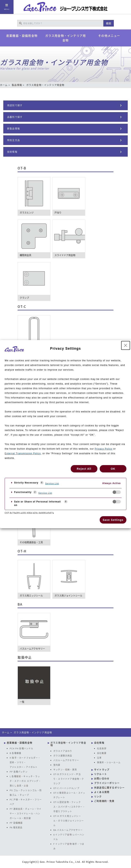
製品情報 (17, 85)
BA (20, 604)
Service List (52, 483)
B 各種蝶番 (15, 753)
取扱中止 (25, 657)
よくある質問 (102, 792)
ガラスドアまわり (63, 751)
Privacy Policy (103, 449)
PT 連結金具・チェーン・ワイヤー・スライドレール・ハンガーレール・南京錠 (26, 813)
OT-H (22, 551)
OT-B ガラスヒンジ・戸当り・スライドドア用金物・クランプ (69, 779)
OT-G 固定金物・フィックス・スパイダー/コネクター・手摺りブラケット (69, 807)
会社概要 (102, 753)
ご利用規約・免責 (104, 801)
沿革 (99, 758)
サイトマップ (102, 770)
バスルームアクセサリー (66, 760)
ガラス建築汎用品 (63, 756)
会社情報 (99, 743)
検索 (109, 23)
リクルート (100, 774)
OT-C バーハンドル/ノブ (66, 788)
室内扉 (57, 765)
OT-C (22, 307)
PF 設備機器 (16, 823)
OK (113, 469)
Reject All (84, 469)
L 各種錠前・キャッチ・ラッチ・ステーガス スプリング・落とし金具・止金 (25, 781)
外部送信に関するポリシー (109, 788)
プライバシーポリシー (107, 783)
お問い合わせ (102, 779)
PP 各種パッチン (19, 772)
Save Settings (113, 520)
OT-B (22, 168)
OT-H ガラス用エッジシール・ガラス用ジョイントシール (69, 821)
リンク (98, 797)
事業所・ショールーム (109, 762)
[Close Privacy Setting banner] (126, 345)
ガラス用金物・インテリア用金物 (66, 38)
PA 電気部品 (16, 827)
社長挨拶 (102, 748)
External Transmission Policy (23, 453)
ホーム (4, 85)
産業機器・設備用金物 (22, 36)
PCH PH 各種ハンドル (22, 748)
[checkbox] (117, 492)
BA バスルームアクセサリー (68, 830)
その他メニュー (109, 36)
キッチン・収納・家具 (65, 769)
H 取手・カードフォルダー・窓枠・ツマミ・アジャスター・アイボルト (25, 762)
